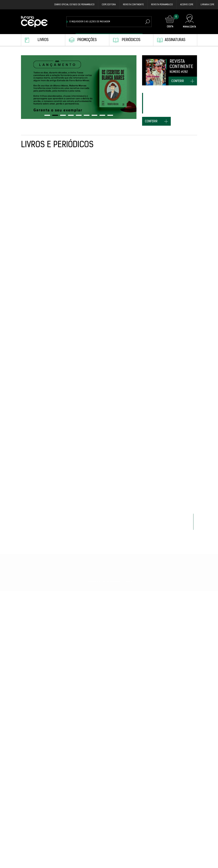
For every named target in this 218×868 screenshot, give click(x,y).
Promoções (87, 40)
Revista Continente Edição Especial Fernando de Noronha (145, 508)
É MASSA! (63, 433)
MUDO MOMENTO (30, 580)
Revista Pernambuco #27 (72, 361)
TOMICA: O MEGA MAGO (179, 285)
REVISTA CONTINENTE (133, 5)
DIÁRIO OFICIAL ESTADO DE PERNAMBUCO (74, 5)
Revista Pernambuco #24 (182, 504)
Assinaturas (175, 40)
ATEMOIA (135, 214)
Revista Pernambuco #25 (145, 433)
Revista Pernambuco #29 (36, 214)
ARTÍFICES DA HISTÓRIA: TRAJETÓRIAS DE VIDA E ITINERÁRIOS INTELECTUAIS (109, 735)
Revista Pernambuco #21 (145, 806)
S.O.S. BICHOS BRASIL (143, 659)
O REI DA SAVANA (67, 285)
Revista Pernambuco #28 (36, 285)
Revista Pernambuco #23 (145, 731)
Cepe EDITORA (109, 5)
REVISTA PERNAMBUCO (162, 5)
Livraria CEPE (207, 5)
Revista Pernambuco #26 (145, 361)
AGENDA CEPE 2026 (105, 361)
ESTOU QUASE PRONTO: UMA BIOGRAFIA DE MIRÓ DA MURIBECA (71, 810)
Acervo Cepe (187, 5)
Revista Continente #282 (181, 433)
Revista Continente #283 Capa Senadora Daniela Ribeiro (108, 289)
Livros (43, 40)
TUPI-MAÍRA (28, 361)
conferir (178, 81)
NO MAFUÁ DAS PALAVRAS (72, 580)
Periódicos (131, 40)
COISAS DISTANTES (105, 806)
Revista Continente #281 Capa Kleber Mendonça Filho (36, 810)
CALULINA (27, 659)
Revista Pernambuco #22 (182, 731)
